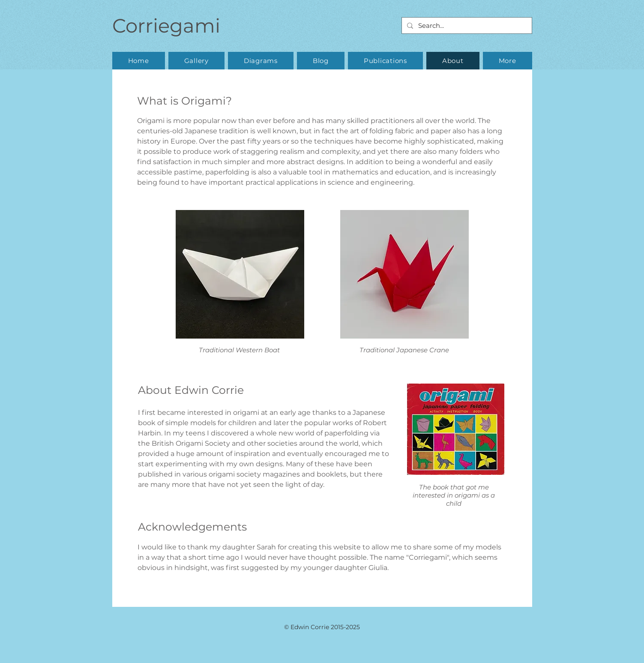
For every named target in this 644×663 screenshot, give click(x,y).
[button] (196, 61)
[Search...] (466, 25)
